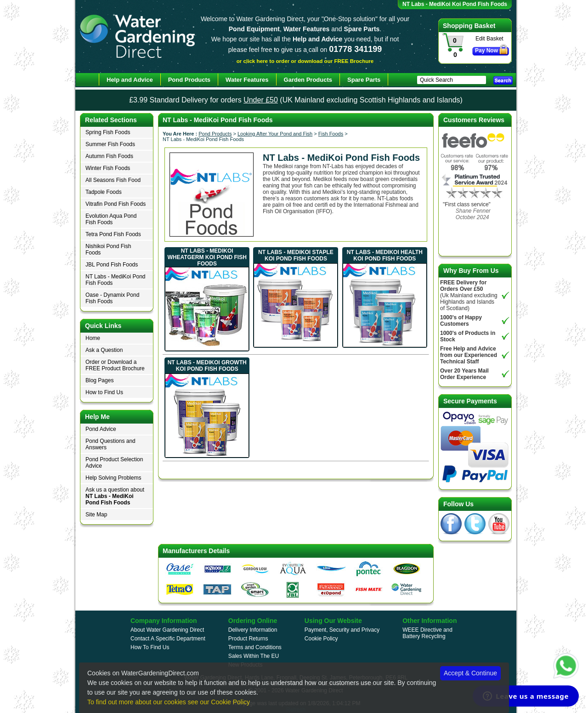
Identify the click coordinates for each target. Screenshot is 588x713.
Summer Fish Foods (110, 144)
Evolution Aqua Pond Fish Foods (111, 219)
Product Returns (248, 639)
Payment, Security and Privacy (342, 630)
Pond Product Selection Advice (114, 463)
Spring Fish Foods (108, 132)
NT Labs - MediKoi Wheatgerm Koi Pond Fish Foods (207, 257)
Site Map (96, 515)
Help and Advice (130, 80)
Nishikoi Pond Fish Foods (108, 249)
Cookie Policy (321, 639)
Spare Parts (364, 80)
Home (93, 338)
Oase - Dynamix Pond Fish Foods (112, 298)
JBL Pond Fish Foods (112, 265)
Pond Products (215, 134)
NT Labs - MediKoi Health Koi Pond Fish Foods (385, 255)
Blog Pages (99, 380)
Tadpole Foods (104, 192)
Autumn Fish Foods (109, 156)
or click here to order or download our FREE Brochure (305, 61)
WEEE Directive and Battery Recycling (427, 633)
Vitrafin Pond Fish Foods (116, 204)
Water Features (247, 80)
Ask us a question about (115, 496)
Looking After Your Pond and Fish (275, 134)
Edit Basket (489, 39)
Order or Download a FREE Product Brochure (115, 365)
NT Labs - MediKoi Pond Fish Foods (116, 280)
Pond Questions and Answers (110, 444)
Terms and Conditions (255, 647)
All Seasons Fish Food (113, 180)
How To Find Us (150, 647)
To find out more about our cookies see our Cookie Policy (169, 702)
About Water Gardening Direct (167, 630)
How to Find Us (104, 392)
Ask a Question (104, 350)
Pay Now (486, 51)
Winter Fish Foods (108, 168)
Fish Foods (331, 134)
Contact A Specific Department (168, 639)
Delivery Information (253, 630)
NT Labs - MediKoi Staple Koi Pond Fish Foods (296, 255)
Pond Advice (101, 429)
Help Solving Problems (113, 478)
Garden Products (308, 80)
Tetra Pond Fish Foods (113, 234)
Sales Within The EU (254, 656)
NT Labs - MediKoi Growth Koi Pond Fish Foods (207, 366)
